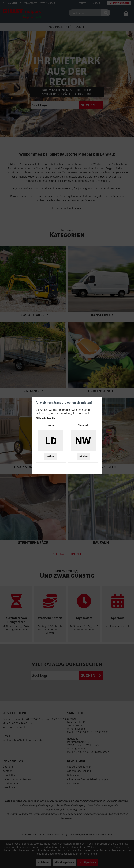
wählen (51, 456)
